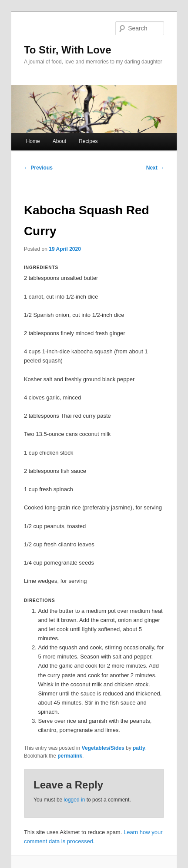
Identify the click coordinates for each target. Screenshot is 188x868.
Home (33, 141)
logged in (75, 800)
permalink (70, 756)
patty (139, 748)
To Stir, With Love (68, 50)
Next (155, 168)
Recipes (88, 141)
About (59, 141)
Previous (38, 168)
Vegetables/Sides (103, 748)
